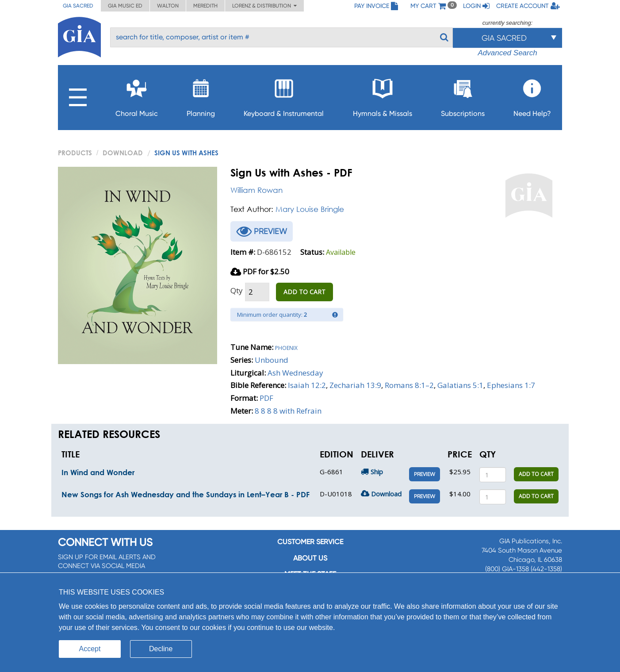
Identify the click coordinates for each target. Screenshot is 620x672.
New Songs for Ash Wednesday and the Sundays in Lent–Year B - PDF (186, 494)
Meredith (205, 6)
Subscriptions (463, 95)
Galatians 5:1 (460, 385)
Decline (161, 649)
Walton (168, 6)
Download (123, 153)
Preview (425, 474)
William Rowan (256, 190)
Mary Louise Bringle (310, 209)
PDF (266, 398)
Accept (90, 649)
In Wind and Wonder (98, 472)
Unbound (272, 360)
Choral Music (137, 95)
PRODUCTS (75, 153)
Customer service (310, 542)
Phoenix (286, 347)
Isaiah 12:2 (307, 385)
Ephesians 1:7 (511, 385)
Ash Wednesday (295, 373)
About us (310, 558)
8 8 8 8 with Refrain (288, 411)
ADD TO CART (304, 292)
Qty (237, 290)
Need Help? (532, 95)
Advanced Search (507, 53)
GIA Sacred (78, 6)
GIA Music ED (125, 6)
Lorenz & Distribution (264, 6)
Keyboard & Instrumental (284, 95)
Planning (201, 95)
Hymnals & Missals (383, 95)
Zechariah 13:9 (355, 385)
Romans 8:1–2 (409, 385)
